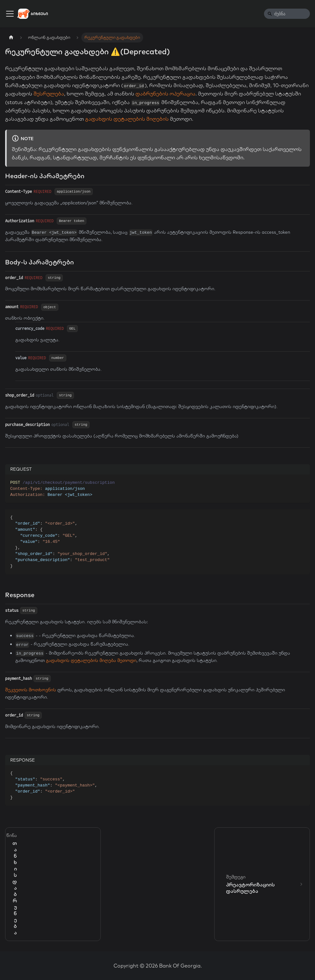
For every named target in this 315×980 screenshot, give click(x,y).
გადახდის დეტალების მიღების (127, 119)
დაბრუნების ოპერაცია (165, 94)
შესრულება (49, 94)
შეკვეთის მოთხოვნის (31, 690)
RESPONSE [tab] (22, 760)
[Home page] (11, 38)
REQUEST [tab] (21, 469)
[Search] (287, 14)
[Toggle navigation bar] (10, 14)
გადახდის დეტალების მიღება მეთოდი (91, 660)
